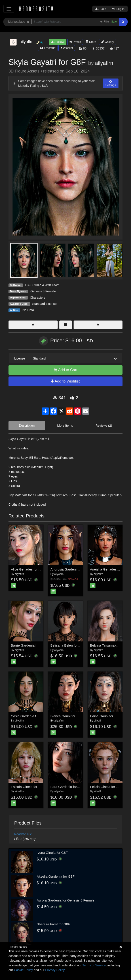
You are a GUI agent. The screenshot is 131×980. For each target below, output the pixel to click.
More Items (65, 426)
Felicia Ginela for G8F (106, 787)
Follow (58, 42)
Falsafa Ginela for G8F (28, 787)
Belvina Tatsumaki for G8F (110, 645)
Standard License (44, 304)
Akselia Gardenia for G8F (56, 876)
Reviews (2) (104, 426)
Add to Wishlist (65, 381)
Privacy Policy (55, 970)
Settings (111, 83)
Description (27, 426)
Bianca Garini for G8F (67, 716)
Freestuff (48, 48)
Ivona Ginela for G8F (52, 853)
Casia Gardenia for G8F (29, 716)
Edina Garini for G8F (106, 716)
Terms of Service (94, 965)
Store (91, 42)
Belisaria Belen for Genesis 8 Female (78, 645)
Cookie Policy (23, 970)
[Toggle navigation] (9, 9)
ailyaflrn (104, 63)
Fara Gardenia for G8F (68, 787)
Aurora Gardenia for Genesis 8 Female (65, 900)
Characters (38, 298)
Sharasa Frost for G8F (53, 924)
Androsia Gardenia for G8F (71, 569)
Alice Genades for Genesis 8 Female (38, 569)
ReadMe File (23, 834)
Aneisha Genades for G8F (110, 569)
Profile (75, 42)
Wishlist (67, 48)
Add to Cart (65, 370)
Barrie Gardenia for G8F (29, 645)
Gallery (108, 42)
